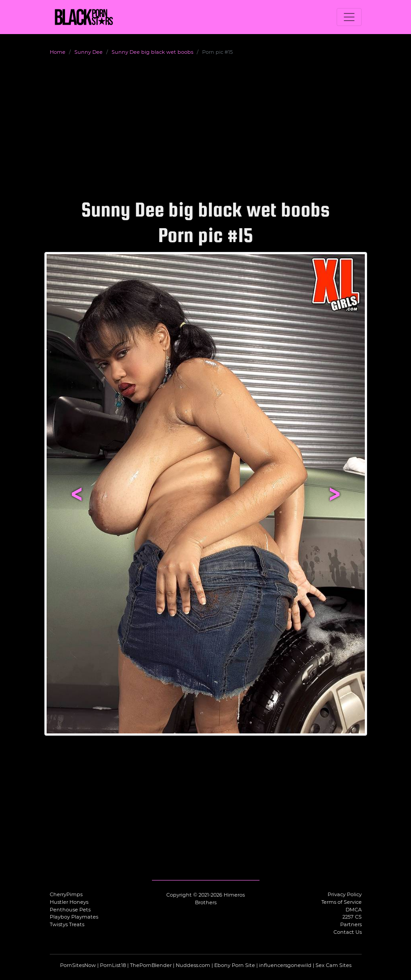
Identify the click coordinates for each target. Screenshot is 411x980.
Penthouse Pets (70, 910)
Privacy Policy (345, 894)
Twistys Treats (67, 924)
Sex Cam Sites (333, 965)
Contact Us (348, 932)
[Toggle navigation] (349, 17)
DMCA (354, 910)
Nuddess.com (193, 965)
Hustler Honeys (69, 902)
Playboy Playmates (74, 917)
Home (58, 52)
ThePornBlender (151, 965)
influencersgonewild (285, 965)
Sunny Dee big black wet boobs (152, 52)
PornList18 (113, 965)
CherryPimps (66, 894)
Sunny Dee (89, 52)
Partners (351, 924)
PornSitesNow (78, 965)
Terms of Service (342, 902)
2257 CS (352, 917)
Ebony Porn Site (235, 965)
